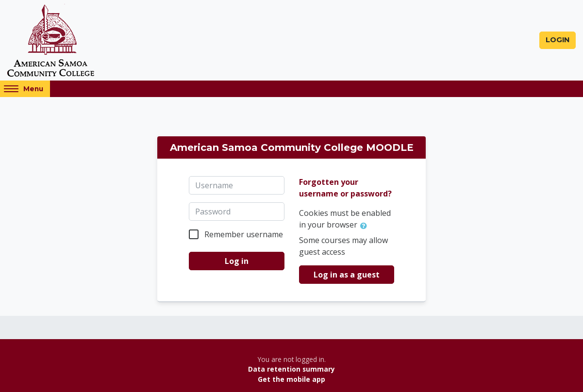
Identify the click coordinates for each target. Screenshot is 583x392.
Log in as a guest (347, 275)
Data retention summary (291, 369)
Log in (237, 261)
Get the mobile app (291, 379)
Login (558, 40)
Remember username (244, 234)
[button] (366, 226)
